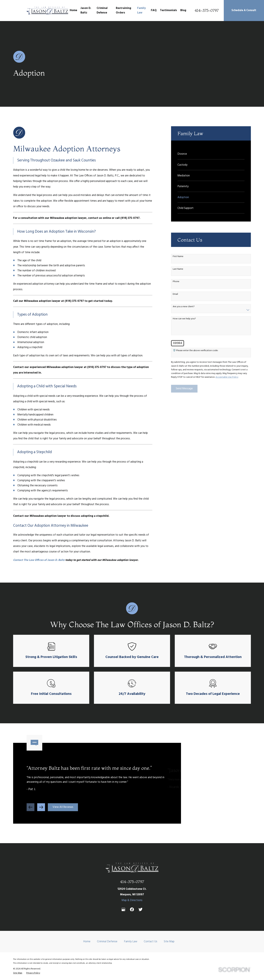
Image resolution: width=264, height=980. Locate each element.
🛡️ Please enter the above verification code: (195, 351)
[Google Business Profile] (123, 909)
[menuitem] (211, 154)
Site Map (169, 942)
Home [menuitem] (73, 10)
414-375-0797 (207, 11)
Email (175, 294)
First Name (178, 257)
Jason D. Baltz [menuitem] (86, 10)
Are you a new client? (184, 307)
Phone (176, 282)
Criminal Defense (107, 942)
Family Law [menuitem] (142, 10)
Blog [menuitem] (183, 10)
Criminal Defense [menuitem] (102, 10)
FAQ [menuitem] (154, 10)
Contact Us (151, 942)
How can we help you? (184, 319)
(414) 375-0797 (130, 218)
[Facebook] (132, 909)
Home (87, 942)
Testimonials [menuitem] (168, 10)
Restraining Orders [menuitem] (123, 10)
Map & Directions (132, 900)
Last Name (178, 269)
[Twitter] (141, 909)
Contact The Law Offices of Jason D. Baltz (39, 560)
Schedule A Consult (244, 10)
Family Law (131, 942)
